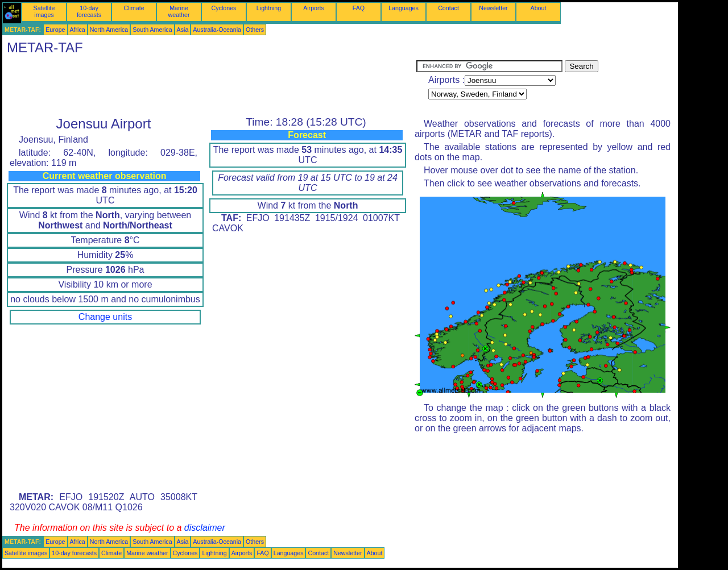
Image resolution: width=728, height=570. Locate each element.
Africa (78, 30)
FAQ (359, 8)
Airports (314, 8)
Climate (134, 8)
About (539, 8)
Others (255, 30)
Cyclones (224, 8)
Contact (448, 8)
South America (152, 30)
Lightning (269, 8)
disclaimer (205, 528)
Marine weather (179, 11)
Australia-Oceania (217, 30)
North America (109, 30)
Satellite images (44, 11)
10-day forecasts (89, 11)
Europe (55, 30)
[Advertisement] (209, 86)
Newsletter (493, 8)
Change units (105, 317)
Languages (404, 8)
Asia (183, 30)
